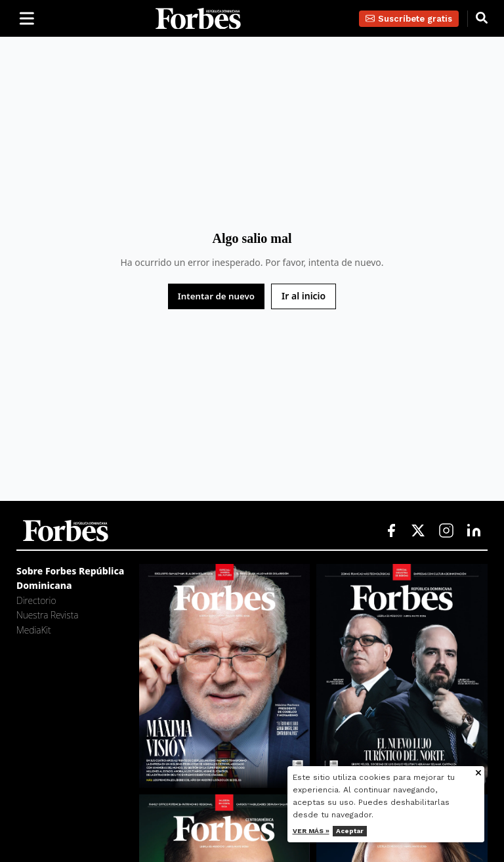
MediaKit (34, 630)
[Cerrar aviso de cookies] (478, 774)
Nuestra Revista (47, 615)
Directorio (36, 600)
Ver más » (311, 831)
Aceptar (350, 831)
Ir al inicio (304, 296)
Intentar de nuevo (216, 296)
